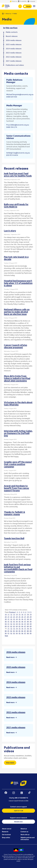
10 (6, 614)
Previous (12, 612)
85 (20, 631)
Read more (10, 657)
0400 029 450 (12, 97)
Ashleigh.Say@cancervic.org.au (18, 153)
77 (25, 629)
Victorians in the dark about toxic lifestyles (18, 403)
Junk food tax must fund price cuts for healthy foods (18, 175)
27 (25, 617)
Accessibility (22, 1)
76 (22, 629)
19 (31, 614)
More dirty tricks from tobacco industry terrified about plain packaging (17, 378)
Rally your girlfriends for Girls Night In (16, 205)
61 (8, 626)
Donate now (18, 822)
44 (17, 622)
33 (14, 619)
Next (6, 636)
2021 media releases (16, 727)
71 (8, 629)
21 (8, 617)
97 (25, 633)
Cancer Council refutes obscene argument (15, 346)
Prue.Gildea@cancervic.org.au (18, 125)
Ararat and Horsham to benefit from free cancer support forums (17, 488)
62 (11, 626)
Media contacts (12, 32)
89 (31, 631)
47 (25, 622)
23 (14, 617)
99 (31, 633)
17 (25, 614)
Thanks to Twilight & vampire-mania (15, 513)
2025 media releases (16, 667)
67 (25, 626)
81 (8, 631)
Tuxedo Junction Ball (14, 538)
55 (20, 624)
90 (6, 633)
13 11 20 (20, 6)
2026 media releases (16, 652)
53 (14, 624)
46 (22, 622)
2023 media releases (16, 697)
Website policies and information (28, 838)
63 (14, 626)
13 (14, 614)
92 (11, 633)
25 (20, 617)
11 (8, 614)
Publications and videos (15, 65)
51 (8, 624)
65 (20, 626)
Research (5, 832)
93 (14, 633)
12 (11, 614)
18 (28, 614)
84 (17, 631)
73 (14, 629)
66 (22, 626)
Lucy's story (10, 231)
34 (17, 619)
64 (17, 626)
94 (17, 633)
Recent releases (12, 36)
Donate (28, 6)
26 (22, 617)
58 (28, 624)
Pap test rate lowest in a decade (16, 258)
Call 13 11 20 (19, 811)
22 (11, 617)
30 (6, 619)
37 (25, 619)
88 (28, 631)
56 (22, 624)
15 (20, 614)
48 (28, 622)
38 (28, 619)
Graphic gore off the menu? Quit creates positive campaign (18, 464)
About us (13, 1)
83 (14, 631)
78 (28, 629)
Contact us (24, 832)
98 (28, 633)
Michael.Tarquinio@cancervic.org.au (20, 94)
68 (28, 626)
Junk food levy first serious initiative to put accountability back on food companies (18, 568)
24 (17, 617)
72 (11, 629)
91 (8, 633)
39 (31, 619)
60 (6, 626)
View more (10, 763)
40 (6, 622)
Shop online (6, 837)
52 (11, 624)
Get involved (6, 835)
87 (25, 631)
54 (17, 624)
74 (17, 629)
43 (14, 622)
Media (15, 14)
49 (31, 622)
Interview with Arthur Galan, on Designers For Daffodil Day (18, 433)
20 (6, 617)
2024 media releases (16, 682)
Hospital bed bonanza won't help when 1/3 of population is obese (18, 283)
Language (31, 1)
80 (6, 631)
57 (25, 624)
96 (22, 633)
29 (31, 617)
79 (31, 629)
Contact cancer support (18, 807)
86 (22, 631)
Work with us (25, 835)
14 (17, 614)
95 (20, 633)
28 (28, 617)
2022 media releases (16, 712)
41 (8, 622)
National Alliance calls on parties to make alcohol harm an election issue (17, 312)
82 (11, 631)
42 (11, 622)
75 (20, 629)
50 (6, 624)
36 (22, 619)
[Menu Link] (34, 7)
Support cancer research (19, 818)
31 (8, 619)
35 (20, 619)
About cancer (7, 829)
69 (31, 626)
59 (31, 624)
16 (22, 614)
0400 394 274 (12, 127)
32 (11, 619)
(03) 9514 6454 (12, 155)
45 (20, 622)
